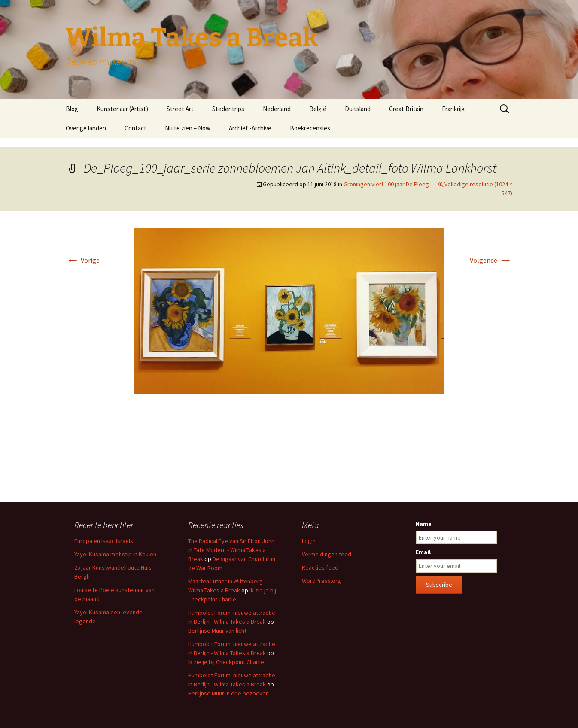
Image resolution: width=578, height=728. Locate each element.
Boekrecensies (310, 128)
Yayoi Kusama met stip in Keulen (115, 554)
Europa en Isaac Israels (104, 541)
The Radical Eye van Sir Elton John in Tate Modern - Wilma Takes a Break (231, 550)
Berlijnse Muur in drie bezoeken (228, 693)
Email (423, 552)
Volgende (491, 260)
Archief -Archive (250, 128)
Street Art (180, 109)
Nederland (277, 109)
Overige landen (86, 128)
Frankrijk (453, 109)
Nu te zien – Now (188, 128)
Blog (72, 109)
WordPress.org (321, 581)
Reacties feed (320, 567)
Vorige (83, 260)
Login (309, 541)
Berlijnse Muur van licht (217, 631)
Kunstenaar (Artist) (122, 109)
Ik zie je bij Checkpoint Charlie (226, 662)
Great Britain (406, 109)
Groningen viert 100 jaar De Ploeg (386, 184)
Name (424, 524)
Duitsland (358, 109)
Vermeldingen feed (327, 554)
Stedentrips (228, 109)
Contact (135, 128)
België (318, 109)
